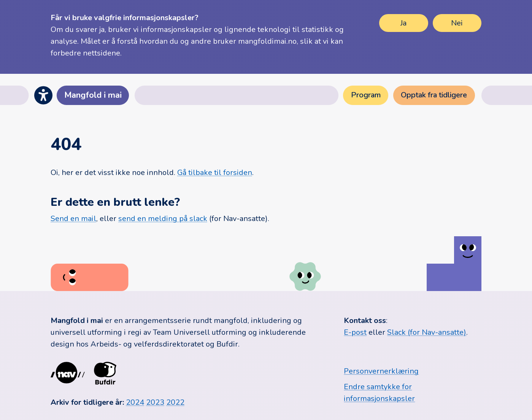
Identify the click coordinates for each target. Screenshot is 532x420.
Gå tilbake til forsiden (215, 173)
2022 (175, 402)
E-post (355, 332)
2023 (155, 402)
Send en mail (73, 219)
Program (366, 95)
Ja (403, 23)
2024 (135, 402)
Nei (457, 23)
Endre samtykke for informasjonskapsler (379, 393)
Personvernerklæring (381, 371)
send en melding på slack (163, 219)
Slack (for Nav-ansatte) (427, 332)
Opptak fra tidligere (434, 95)
